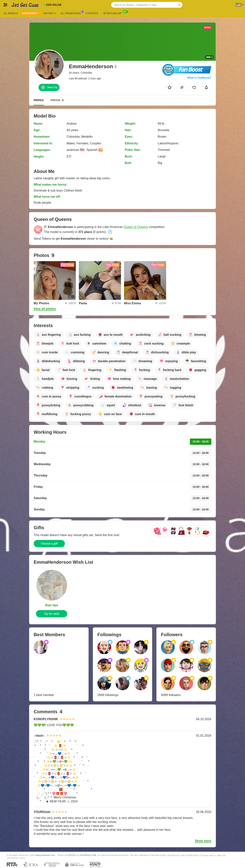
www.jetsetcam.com (45, 855)
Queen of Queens (136, 227)
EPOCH (72, 855)
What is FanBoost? (199, 78)
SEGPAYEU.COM (88, 855)
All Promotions (72, 13)
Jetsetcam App (113, 13)
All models (11, 13)
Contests (92, 13)
